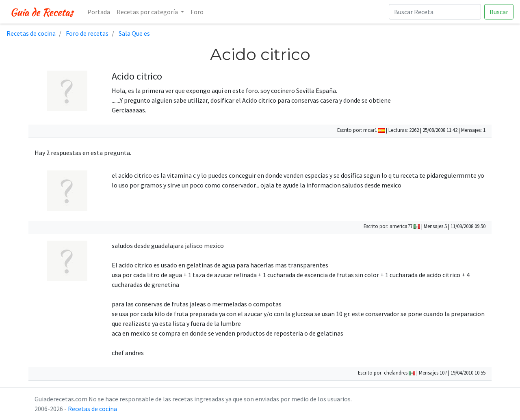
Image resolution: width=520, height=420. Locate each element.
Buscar (499, 12)
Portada (99, 12)
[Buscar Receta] (435, 12)
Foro (197, 12)
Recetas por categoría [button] (148, 12)
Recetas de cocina (92, 409)
